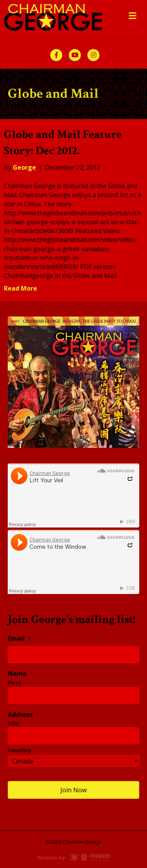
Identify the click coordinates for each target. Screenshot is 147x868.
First (15, 683)
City (14, 723)
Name (21, 674)
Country (20, 750)
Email (20, 639)
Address (23, 715)
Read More (21, 288)
